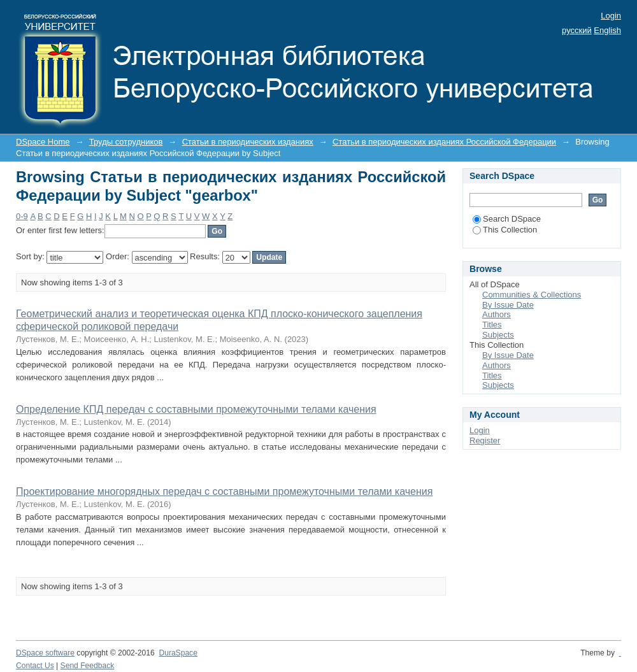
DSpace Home (43, 142)
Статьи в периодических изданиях (248, 142)
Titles (492, 325)
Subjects (498, 335)
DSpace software (45, 653)
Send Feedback (88, 666)
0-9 (22, 216)
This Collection (505, 230)
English (607, 30)
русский (577, 30)
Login (611, 16)
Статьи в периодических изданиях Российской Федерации (444, 142)
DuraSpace (178, 653)
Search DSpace (507, 219)
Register (485, 440)
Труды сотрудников (126, 142)
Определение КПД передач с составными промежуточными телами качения (196, 409)
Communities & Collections (532, 295)
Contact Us (35, 666)
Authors (497, 314)
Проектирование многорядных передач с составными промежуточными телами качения (224, 491)
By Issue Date (508, 305)
